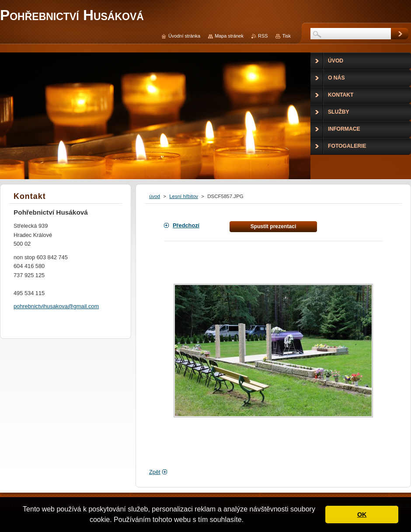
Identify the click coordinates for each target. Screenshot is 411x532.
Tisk (286, 36)
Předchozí (186, 225)
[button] (247, 521)
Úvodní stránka (184, 36)
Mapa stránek (229, 36)
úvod (155, 196)
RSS (263, 36)
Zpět (155, 472)
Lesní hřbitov (184, 196)
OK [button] (362, 515)
